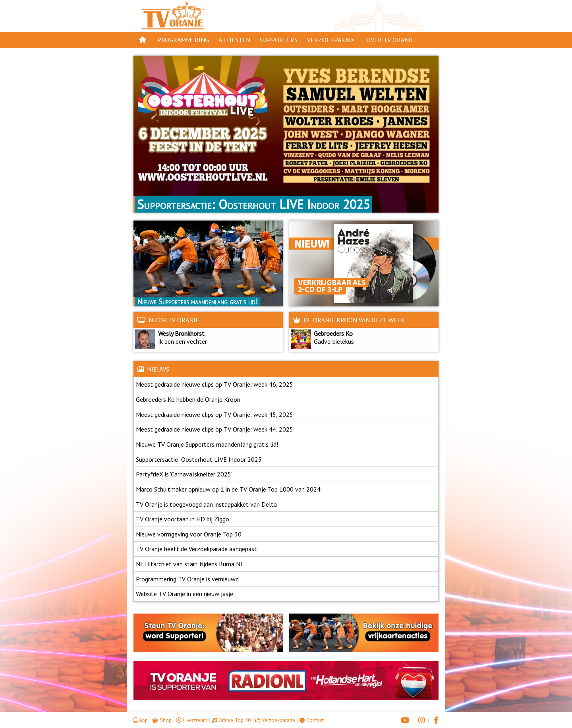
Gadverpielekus (332, 341)
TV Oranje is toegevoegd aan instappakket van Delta (206, 504)
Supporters (279, 40)
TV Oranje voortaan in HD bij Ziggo (183, 519)
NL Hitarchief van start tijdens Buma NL (190, 564)
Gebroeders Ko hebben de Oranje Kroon (188, 399)
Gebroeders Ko (333, 333)
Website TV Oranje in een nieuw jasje (185, 594)
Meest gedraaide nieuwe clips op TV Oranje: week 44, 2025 (214, 429)
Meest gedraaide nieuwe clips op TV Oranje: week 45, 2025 (214, 414)
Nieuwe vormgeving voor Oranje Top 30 (189, 534)
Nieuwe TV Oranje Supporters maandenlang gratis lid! (207, 444)
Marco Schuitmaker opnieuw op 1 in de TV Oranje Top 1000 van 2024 (228, 489)
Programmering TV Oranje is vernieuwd (187, 579)
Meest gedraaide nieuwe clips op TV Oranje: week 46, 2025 (214, 384)
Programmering (183, 40)
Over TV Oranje (390, 40)
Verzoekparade (332, 40)
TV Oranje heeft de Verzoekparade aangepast (196, 549)
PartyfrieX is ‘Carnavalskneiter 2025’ (184, 474)
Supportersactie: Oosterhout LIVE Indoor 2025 (199, 459)
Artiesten (234, 40)
